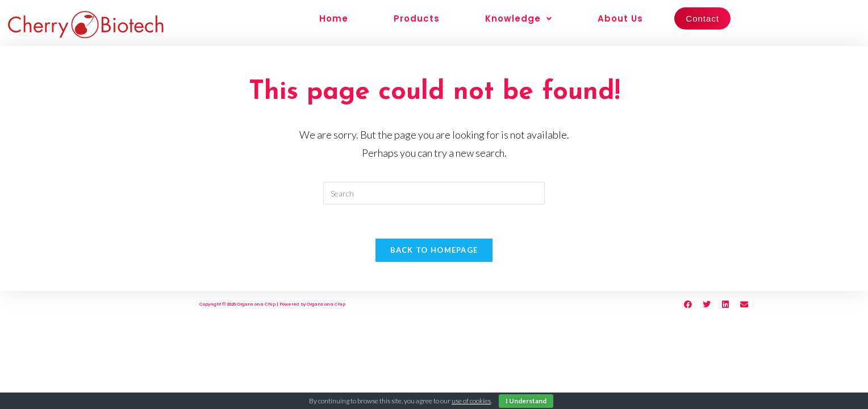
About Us (620, 18)
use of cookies (471, 401)
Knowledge (519, 18)
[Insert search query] (434, 193)
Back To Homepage (434, 250)
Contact (702, 18)
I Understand (526, 401)
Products (417, 18)
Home (334, 18)
